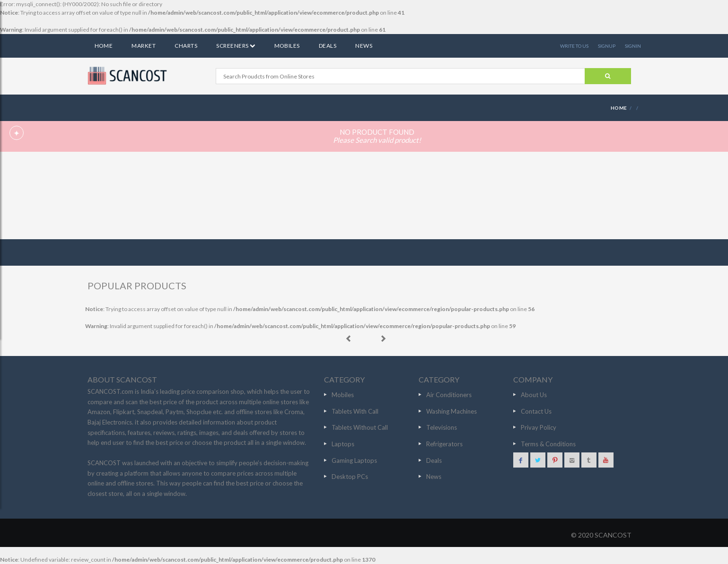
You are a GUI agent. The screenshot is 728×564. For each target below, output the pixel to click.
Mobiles (287, 46)
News (364, 46)
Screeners (236, 46)
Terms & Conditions (548, 444)
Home (104, 46)
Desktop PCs (350, 477)
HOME (619, 108)
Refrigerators (444, 444)
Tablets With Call (355, 411)
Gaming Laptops (354, 460)
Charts (186, 46)
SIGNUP (607, 46)
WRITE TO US (574, 46)
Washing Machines (452, 411)
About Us (534, 395)
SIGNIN (633, 46)
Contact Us (536, 411)
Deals (328, 46)
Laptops (343, 444)
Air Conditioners (449, 395)
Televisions (442, 427)
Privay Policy (539, 427)
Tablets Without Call (360, 427)
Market (144, 46)
